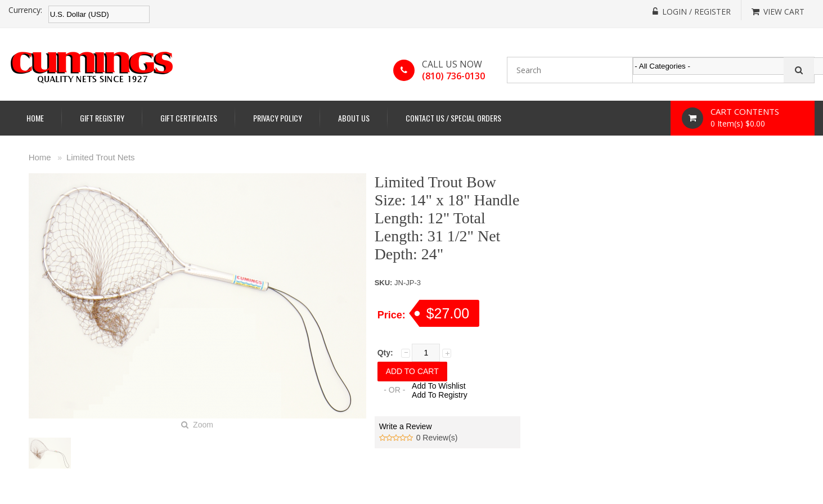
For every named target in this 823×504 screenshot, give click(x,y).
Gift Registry (102, 118)
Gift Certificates (189, 118)
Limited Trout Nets (101, 157)
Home (35, 118)
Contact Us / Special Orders (453, 118)
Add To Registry (440, 395)
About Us (354, 118)
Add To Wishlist (439, 386)
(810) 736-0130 (453, 76)
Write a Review (406, 426)
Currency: (25, 10)
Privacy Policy (278, 118)
